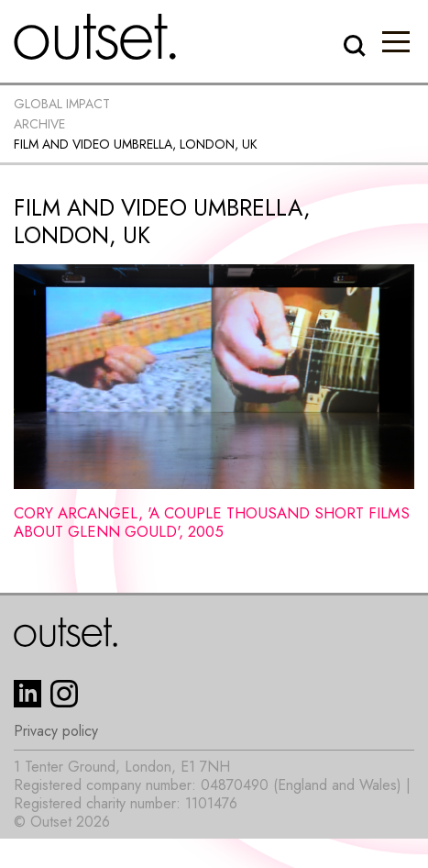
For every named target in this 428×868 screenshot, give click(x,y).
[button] (396, 41)
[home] (95, 37)
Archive (39, 124)
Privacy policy (56, 731)
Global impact (62, 104)
